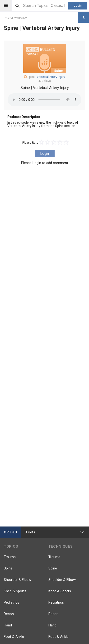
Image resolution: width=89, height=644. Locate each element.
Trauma (10, 557)
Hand (8, 625)
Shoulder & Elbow (17, 580)
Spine (8, 568)
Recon (9, 614)
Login (78, 6)
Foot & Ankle (14, 637)
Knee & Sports (15, 591)
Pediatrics (12, 602)
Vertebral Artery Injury (51, 77)
